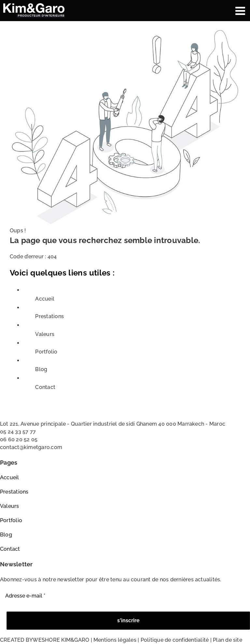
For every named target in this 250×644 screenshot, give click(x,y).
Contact (45, 387)
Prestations (49, 316)
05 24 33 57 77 (18, 432)
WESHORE (46, 640)
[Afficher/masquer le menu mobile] (241, 11)
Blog (41, 369)
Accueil (45, 299)
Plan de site (228, 640)
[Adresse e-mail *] (125, 596)
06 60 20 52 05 (19, 439)
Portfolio (46, 352)
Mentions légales (115, 640)
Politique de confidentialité (175, 640)
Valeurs (45, 334)
